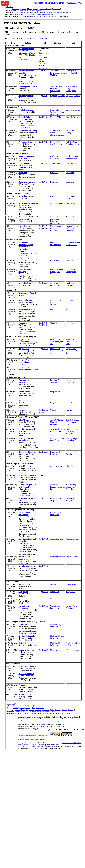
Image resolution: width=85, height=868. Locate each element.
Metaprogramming (26, 650)
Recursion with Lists (27, 196)
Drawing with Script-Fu (55, 499)
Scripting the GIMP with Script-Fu (58, 430)
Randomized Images (27, 452)
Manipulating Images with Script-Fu (27, 486)
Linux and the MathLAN (43, 61)
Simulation (23, 323)
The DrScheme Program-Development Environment (56, 90)
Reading (27, 11)
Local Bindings (25, 226)
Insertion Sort (24, 585)
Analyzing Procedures (28, 283)
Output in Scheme (57, 300)
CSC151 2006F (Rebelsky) (26, 16)
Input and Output (72, 300)
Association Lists (57, 539)
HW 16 (45, 606)
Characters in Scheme (55, 132)
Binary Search (24, 557)
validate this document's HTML (39, 736)
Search (35, 9)
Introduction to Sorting (28, 566)
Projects (63, 13)
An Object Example (27, 636)
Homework (44, 13)
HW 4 (44, 142)
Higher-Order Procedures (55, 514)
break (27, 38)
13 (43, 38)
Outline (14, 11)
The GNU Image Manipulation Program (57, 422)
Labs (51, 13)
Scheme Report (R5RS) (20, 14)
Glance (29, 9)
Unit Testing (24, 260)
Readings (70, 13)
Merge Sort (23, 592)
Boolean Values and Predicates (27, 157)
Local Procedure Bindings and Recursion (56, 272)
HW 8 (44, 323)
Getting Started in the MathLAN (73, 72)
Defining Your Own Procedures (57, 143)
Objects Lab (24, 643)
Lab (32, 11)
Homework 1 (44, 53)
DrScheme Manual (48, 14)
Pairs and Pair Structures (24, 381)
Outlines (56, 13)
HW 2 (44, 96)
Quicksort (23, 599)
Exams (30, 13)
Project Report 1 (43, 411)
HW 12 (45, 498)
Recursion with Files (27, 309)
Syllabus (23, 9)
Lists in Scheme (57, 113)
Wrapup (22, 685)
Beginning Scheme (26, 96)
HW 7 (44, 226)
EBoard (20, 11)
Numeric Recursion (58, 203)
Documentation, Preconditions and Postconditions (26, 245)
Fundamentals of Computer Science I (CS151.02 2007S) (57, 3)
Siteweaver (42, 724)
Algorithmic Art (25, 466)
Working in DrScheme (28, 86)
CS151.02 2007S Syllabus (22, 23)
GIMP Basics (24, 420)
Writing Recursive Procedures (55, 221)
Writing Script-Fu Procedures (26, 440)
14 (46, 38)
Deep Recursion (25, 391)
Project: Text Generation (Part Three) (26, 362)
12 (40, 38)
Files (52, 309)
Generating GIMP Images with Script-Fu (73, 431)
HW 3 (44, 117)
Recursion (23, 173)
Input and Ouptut (26, 300)
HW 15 (45, 566)
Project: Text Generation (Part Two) (28, 350)
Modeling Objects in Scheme (57, 626)
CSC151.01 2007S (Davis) (44, 16)
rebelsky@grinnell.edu (38, 739)
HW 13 (45, 539)
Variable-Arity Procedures (25, 607)
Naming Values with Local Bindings (56, 228)
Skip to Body (10, 7)
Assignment (38, 11)
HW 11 (45, 476)
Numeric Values (25, 117)
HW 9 (44, 325)
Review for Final (25, 694)
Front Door (16, 9)
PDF (32, 28)
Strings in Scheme (57, 135)
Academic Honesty (45, 9)
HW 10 (45, 349)
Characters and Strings (28, 131)
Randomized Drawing (55, 453)
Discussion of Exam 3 (27, 666)
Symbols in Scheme (54, 111)
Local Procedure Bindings (25, 271)
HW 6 (44, 182)
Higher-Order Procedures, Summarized (24, 515)
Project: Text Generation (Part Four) (28, 368)
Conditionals (24, 163)
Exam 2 (45, 452)
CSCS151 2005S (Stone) (61, 16)
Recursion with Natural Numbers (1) (28, 204)
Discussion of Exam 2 (27, 476)
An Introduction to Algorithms (26, 50)
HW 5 (44, 163)
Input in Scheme (55, 303)
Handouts (36, 13)
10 (34, 38)
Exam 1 (41, 230)
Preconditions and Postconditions (57, 244)
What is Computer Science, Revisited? (26, 675)
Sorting (53, 585)
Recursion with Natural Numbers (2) (28, 218)
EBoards (16, 13)
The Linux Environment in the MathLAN (58, 73)
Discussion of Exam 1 (27, 293)
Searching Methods (58, 557)
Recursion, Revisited (27, 182)
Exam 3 (45, 650)
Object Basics (24, 624)
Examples (23, 13)
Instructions (56, 9)
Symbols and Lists (26, 110)
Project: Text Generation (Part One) (28, 340)
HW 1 (44, 71)
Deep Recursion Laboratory (25, 404)
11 (37, 38)
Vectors (22, 410)
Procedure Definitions (27, 142)
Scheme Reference (35, 14)
